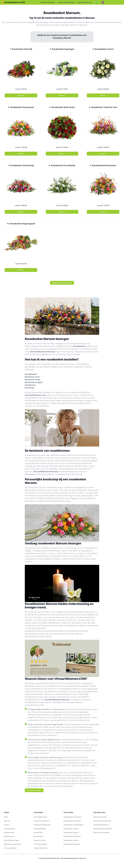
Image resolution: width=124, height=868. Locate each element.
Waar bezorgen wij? (84, 2)
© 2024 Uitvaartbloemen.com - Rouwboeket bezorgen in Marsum (62, 858)
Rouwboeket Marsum (101, 825)
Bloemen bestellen (100, 817)
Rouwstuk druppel (34, 382)
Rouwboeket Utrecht (71, 829)
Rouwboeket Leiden (71, 840)
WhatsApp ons (9, 836)
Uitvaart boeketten (41, 848)
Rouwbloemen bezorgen (102, 821)
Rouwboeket (79, 346)
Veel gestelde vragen (11, 840)
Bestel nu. (103, 95)
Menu (6, 817)
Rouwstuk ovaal (33, 380)
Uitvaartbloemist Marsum (42, 352)
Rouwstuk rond (32, 377)
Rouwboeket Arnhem (71, 833)
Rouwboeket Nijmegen (72, 844)
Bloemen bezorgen (48, 2)
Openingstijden (9, 829)
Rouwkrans (30, 385)
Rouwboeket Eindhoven (72, 836)
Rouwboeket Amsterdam (73, 817)
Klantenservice (9, 833)
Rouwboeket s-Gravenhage (73, 825)
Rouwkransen (39, 836)
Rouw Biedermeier (40, 817)
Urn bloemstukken (40, 844)
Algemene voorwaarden (13, 844)
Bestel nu (21, 95)
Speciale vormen (40, 840)
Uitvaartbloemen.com (35, 395)
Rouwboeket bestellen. (34, 790)
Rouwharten (38, 833)
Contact (7, 825)
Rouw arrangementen (66, 2)
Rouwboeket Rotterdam (72, 821)
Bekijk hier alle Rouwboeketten (62, 283)
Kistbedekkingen (40, 829)
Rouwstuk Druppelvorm (42, 825)
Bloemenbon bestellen (102, 833)
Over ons (7, 821)
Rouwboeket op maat (34, 400)
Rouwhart (30, 388)
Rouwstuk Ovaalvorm (41, 821)
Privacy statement (10, 848)
